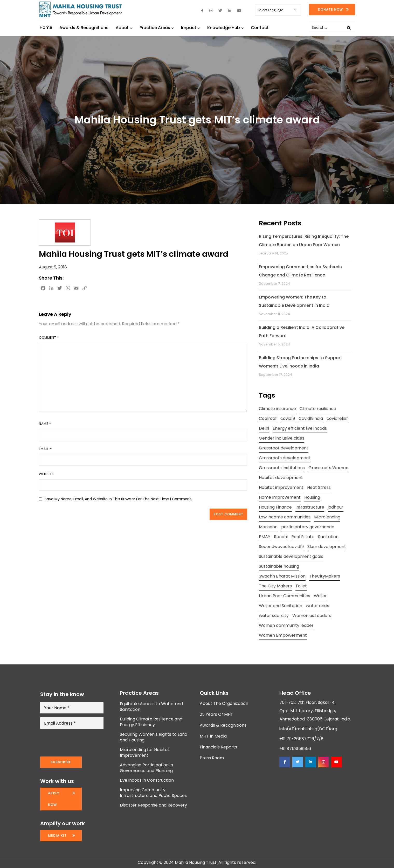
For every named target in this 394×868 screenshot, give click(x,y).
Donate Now (330, 9)
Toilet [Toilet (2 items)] (301, 586)
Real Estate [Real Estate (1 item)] (303, 537)
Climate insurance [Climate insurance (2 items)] (277, 409)
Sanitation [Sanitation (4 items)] (328, 537)
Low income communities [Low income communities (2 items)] (285, 517)
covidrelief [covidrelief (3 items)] (337, 418)
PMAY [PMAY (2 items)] (265, 537)
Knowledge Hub (225, 28)
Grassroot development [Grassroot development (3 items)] (284, 448)
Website (46, 474)
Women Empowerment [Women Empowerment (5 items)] (283, 635)
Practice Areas (157, 28)
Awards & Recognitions (84, 28)
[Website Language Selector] (278, 10)
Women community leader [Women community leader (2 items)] (286, 625)
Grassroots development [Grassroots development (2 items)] (285, 458)
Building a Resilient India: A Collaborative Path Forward (302, 332)
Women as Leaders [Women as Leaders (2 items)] (312, 616)
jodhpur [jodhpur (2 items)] (336, 507)
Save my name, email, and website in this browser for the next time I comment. (118, 499)
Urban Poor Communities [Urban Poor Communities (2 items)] (285, 596)
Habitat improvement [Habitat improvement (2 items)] (281, 487)
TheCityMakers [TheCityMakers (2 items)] (325, 576)
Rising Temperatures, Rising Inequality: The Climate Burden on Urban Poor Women (304, 241)
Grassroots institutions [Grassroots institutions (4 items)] (282, 468)
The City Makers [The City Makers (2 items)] (275, 586)
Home (46, 27)
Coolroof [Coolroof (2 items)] (268, 418)
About (124, 28)
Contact (260, 28)
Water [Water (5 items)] (320, 596)
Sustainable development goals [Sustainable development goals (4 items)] (291, 556)
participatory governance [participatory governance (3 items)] (308, 527)
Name (45, 424)
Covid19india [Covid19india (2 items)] (311, 418)
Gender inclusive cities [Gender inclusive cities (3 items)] (282, 438)
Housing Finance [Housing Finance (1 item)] (275, 507)
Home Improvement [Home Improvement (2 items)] (280, 497)
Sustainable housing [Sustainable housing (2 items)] (279, 566)
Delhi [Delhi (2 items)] (264, 428)
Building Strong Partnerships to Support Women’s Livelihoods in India (300, 362)
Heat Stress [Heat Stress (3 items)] (319, 487)
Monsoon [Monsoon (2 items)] (268, 527)
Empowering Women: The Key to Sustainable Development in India (294, 301)
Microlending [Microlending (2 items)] (327, 517)
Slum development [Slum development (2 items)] (327, 547)
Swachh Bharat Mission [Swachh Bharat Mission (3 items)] (282, 576)
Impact (191, 28)
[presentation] (80, 743)
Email (45, 449)
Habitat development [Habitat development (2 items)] (281, 478)
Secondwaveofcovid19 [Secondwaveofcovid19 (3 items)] (281, 547)
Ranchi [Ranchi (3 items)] (281, 537)
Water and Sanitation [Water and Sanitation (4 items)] (281, 606)
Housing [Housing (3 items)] (312, 497)
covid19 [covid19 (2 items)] (288, 418)
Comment (49, 338)
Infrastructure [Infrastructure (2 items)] (310, 507)
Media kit (57, 835)
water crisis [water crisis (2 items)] (317, 606)
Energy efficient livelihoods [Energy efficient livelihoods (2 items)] (300, 428)
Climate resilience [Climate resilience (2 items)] (318, 409)
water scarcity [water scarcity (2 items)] (274, 616)
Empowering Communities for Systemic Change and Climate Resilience (300, 271)
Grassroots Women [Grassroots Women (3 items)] (328, 468)
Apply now (54, 799)
